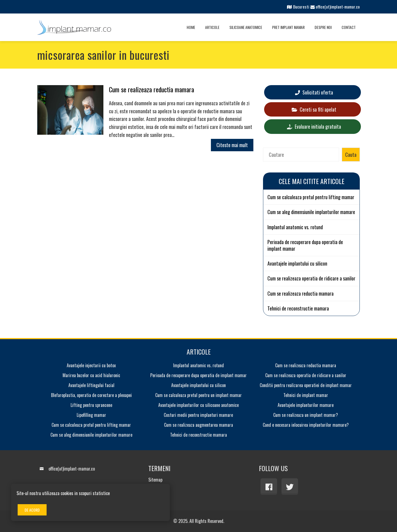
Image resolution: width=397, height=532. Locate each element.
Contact (349, 27)
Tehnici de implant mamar (306, 395)
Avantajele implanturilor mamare (306, 405)
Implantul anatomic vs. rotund (295, 227)
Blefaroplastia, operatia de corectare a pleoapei (91, 395)
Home (191, 27)
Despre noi (323, 27)
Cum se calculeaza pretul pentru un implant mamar (198, 395)
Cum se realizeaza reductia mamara (151, 89)
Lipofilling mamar (91, 415)
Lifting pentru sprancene (91, 405)
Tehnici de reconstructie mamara (298, 308)
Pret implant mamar (288, 27)
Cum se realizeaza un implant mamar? (306, 415)
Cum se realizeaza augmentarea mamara (198, 425)
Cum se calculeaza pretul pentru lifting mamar (311, 197)
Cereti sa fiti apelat (314, 109)
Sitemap (155, 480)
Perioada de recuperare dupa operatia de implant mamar (305, 245)
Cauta (351, 155)
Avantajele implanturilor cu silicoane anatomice (198, 405)
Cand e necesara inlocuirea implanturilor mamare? (306, 425)
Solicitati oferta (314, 92)
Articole (212, 27)
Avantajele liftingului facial (91, 385)
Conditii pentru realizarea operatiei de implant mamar (306, 385)
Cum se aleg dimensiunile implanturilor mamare (311, 212)
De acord (32, 510)
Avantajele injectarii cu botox (91, 365)
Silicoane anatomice (246, 27)
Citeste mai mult (232, 145)
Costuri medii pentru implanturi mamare (198, 415)
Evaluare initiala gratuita (314, 126)
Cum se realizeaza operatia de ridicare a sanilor (311, 278)
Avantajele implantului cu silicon (297, 264)
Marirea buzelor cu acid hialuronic (91, 375)
